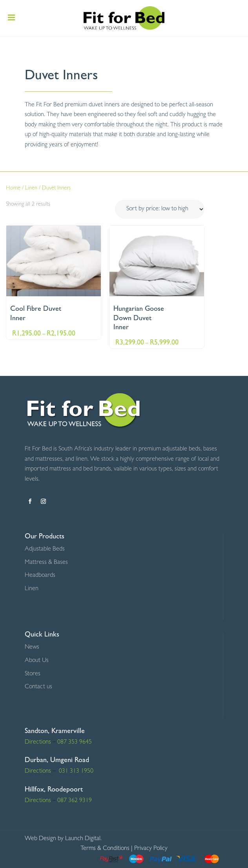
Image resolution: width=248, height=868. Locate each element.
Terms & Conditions (105, 849)
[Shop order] (160, 209)
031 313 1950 (75, 771)
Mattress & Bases (46, 563)
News (32, 647)
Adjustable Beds (45, 549)
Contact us (38, 687)
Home (13, 189)
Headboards (40, 576)
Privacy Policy (151, 849)
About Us (37, 661)
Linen (31, 189)
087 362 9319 (74, 801)
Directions (38, 742)
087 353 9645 (75, 742)
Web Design (40, 839)
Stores (33, 674)
